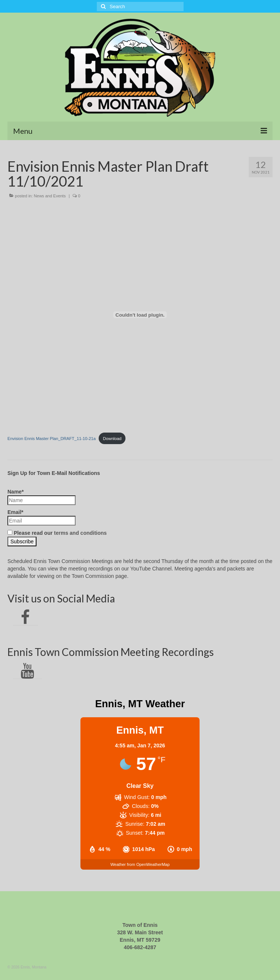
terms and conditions (80, 533)
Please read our (57, 533)
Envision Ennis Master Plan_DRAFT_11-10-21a (52, 439)
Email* (42, 517)
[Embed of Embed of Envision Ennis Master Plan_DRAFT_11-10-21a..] (140, 315)
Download (112, 439)
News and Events (50, 196)
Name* (42, 497)
